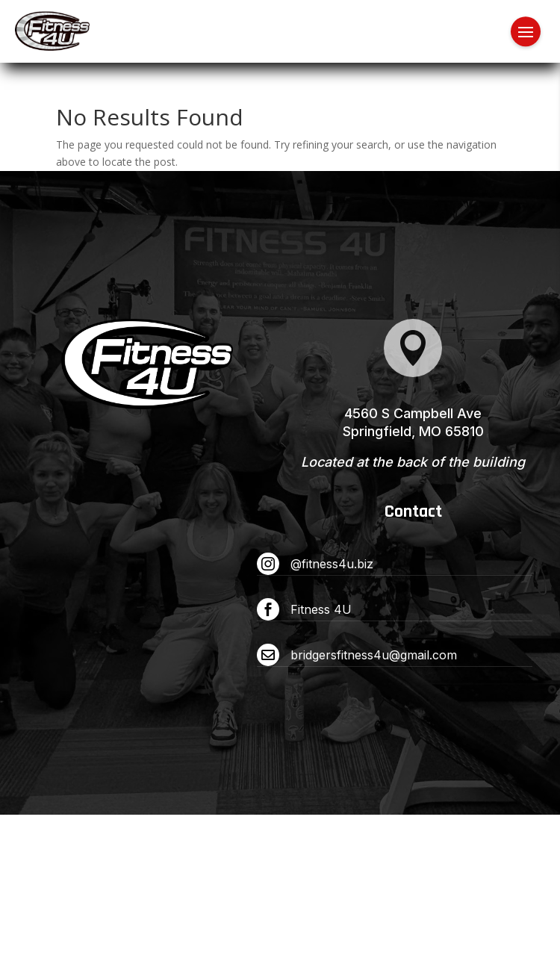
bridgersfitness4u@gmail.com (374, 655)
